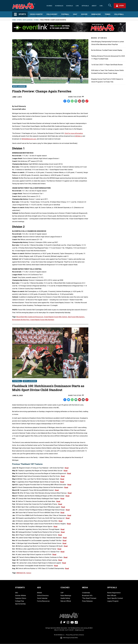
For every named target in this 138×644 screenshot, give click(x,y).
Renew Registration (114, 593)
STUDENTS (20, 588)
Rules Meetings (66, 595)
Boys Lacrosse (28, 20)
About (94, 6)
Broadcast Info (87, 595)
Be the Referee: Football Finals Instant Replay (107, 50)
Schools (70, 6)
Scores (49, 6)
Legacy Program (113, 601)
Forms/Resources (43, 601)
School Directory (43, 595)
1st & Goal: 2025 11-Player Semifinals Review (107, 65)
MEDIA (85, 588)
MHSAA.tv (79, 136)
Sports (19, 20)
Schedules (59, 6)
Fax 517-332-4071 (70, 630)
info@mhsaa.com (79, 630)
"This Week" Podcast (89, 598)
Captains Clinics (21, 598)
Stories (36, 20)
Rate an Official (66, 601)
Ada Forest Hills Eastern (76, 317)
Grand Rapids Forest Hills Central (56, 317)
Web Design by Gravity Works (69, 638)
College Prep (19, 601)
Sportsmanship (20, 604)
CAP (62, 593)
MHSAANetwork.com (29, 139)
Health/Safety (65, 598)
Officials (85, 6)
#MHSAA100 (21, 573)
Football (17, 381)
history (29, 573)
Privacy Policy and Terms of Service (75, 635)
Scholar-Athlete (20, 595)
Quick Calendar (42, 598)
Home (14, 20)
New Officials (112, 595)
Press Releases (87, 601)
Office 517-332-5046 (59, 630)
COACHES (65, 588)
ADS (39, 588)
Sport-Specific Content (115, 598)
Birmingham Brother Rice (21, 320)
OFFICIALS (112, 588)
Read (67, 468)
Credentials (86, 593)
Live (77, 6)
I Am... (101, 6)
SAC (17, 593)
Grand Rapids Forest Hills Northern (42, 320)
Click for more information (74, 133)
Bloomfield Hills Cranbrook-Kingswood (30, 317)
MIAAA (39, 593)
